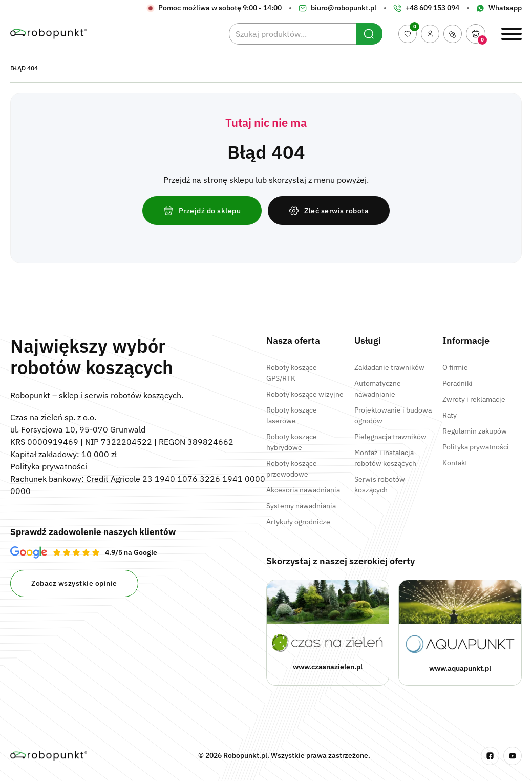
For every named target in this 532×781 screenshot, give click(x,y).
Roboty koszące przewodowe (292, 469)
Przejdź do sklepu (202, 211)
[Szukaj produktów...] (306, 34)
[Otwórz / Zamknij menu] (512, 34)
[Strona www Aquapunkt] (460, 633)
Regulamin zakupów (475, 431)
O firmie (455, 367)
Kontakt (455, 463)
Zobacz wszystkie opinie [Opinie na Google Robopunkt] (74, 583)
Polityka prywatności (49, 466)
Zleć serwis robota (329, 211)
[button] (476, 34)
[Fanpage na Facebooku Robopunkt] (490, 756)
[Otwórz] (476, 34)
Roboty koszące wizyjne (305, 394)
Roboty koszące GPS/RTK (292, 373)
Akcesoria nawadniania (303, 490)
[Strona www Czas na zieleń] (328, 633)
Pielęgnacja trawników (390, 437)
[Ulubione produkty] (408, 34)
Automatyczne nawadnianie (378, 389)
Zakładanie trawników (389, 367)
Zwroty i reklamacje (474, 399)
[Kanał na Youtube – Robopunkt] (513, 756)
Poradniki (457, 383)
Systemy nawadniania (301, 506)
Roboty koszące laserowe (292, 415)
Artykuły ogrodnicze (298, 522)
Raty (450, 415)
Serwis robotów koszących (380, 485)
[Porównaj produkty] (453, 34)
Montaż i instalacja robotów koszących (385, 458)
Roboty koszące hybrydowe (292, 442)
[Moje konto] (430, 34)
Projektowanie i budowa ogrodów (393, 415)
